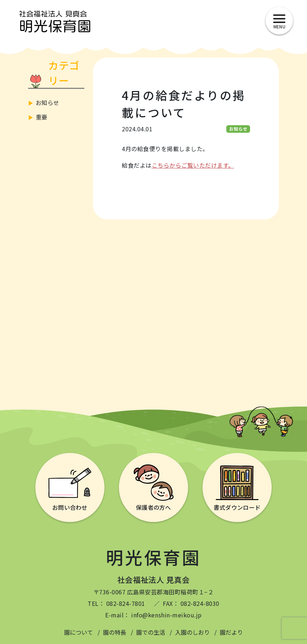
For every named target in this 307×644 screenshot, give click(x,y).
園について (79, 632)
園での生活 (151, 632)
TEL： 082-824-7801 (116, 603)
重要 (42, 117)
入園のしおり (192, 632)
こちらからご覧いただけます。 (193, 165)
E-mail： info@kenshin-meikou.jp (153, 615)
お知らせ (48, 103)
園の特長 (115, 632)
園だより (231, 632)
